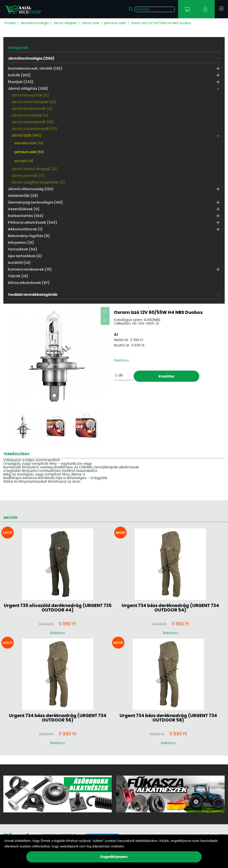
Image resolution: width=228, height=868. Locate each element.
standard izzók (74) (29, 143)
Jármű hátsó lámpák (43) (34, 102)
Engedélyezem (114, 857)
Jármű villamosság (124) (31, 189)
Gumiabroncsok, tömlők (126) (35, 69)
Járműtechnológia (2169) (31, 58)
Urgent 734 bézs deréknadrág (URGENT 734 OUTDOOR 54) (170, 608)
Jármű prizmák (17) (28, 176)
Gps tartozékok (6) (25, 256)
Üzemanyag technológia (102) (35, 202)
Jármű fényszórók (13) (30, 95)
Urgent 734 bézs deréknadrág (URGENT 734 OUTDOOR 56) (58, 718)
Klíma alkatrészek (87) (29, 283)
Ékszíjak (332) (21, 82)
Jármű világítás (65, 23)
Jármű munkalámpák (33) (34, 129)
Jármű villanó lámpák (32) (34, 169)
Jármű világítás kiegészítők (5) (38, 182)
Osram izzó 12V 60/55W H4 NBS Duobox (161, 23)
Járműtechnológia (34, 23)
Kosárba (166, 376)
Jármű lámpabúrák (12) (32, 109)
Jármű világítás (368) (28, 89)
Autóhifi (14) (19, 263)
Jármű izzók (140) (26, 136)
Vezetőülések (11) (24, 209)
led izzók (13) (24, 161)
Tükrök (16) (18, 276)
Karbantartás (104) (26, 216)
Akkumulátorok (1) (25, 229)
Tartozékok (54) (22, 249)
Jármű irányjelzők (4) (30, 115)
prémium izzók (115, 23)
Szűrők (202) (19, 75)
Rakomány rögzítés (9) (29, 236)
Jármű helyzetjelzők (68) (33, 122)
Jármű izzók (90, 23)
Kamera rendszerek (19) (30, 269)
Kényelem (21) (21, 243)
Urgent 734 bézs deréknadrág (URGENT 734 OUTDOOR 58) (168, 718)
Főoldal (10, 23)
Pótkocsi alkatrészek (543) (33, 223)
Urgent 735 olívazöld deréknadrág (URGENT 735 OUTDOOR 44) (58, 608)
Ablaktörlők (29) (23, 196)
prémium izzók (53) (29, 152)
